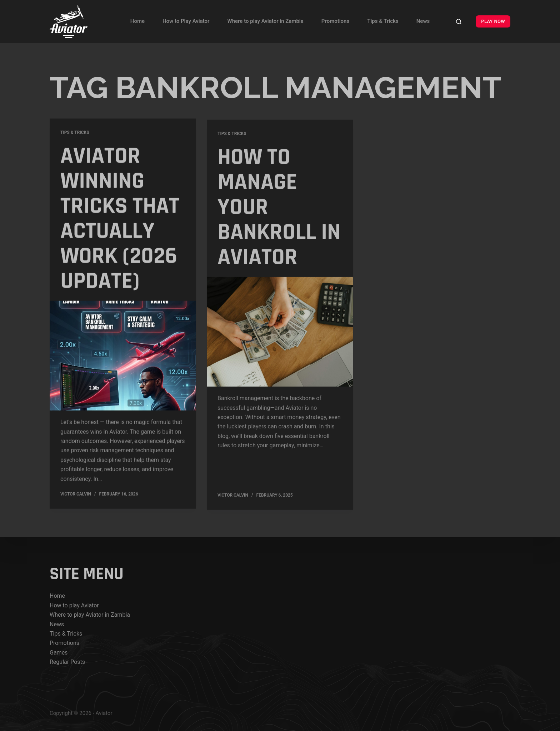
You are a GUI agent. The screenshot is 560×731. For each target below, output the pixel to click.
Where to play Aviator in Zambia (265, 21)
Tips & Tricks (383, 21)
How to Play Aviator (186, 21)
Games (59, 653)
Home (137, 21)
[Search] (459, 22)
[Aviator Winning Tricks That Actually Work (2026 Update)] (123, 357)
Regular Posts (67, 662)
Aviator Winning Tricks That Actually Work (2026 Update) (120, 219)
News (423, 21)
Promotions (335, 21)
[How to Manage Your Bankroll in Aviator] (280, 335)
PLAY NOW (493, 21)
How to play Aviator (74, 605)
